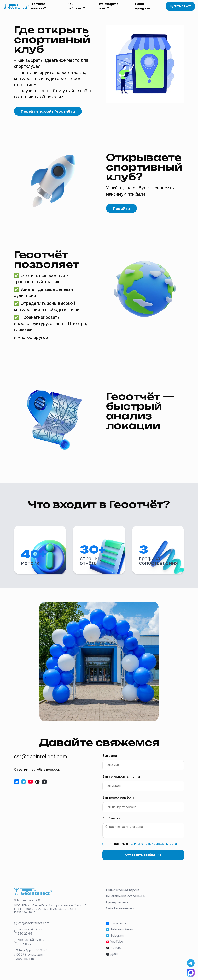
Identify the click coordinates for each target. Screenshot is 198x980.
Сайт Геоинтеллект (120, 913)
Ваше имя (110, 761)
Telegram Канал (119, 934)
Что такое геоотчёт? (38, 9)
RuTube (114, 953)
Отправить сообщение (143, 860)
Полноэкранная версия (123, 895)
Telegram (115, 940)
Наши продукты (143, 9)
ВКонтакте (116, 928)
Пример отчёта (117, 907)
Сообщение (111, 824)
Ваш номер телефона (118, 803)
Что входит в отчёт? (108, 9)
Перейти (121, 213)
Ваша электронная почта (121, 782)
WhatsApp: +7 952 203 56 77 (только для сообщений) (32, 960)
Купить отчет (180, 9)
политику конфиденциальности (153, 849)
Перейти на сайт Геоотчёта (48, 116)
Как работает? (76, 9)
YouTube (114, 947)
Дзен (112, 959)
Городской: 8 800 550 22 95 (30, 937)
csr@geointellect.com (34, 928)
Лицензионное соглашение (125, 901)
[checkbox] (105, 849)
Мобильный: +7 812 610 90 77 (31, 947)
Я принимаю (143, 849)
